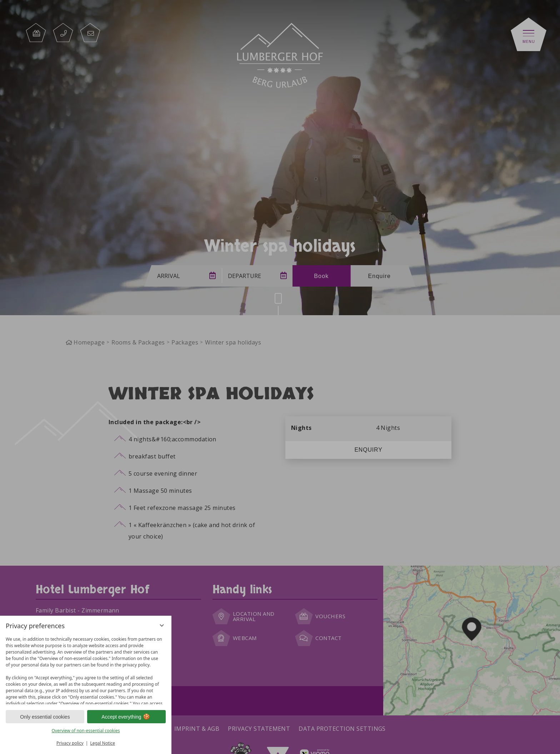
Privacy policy (70, 743)
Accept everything (126, 717)
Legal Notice (102, 743)
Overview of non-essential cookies (86, 731)
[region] (86, 669)
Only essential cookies (45, 717)
